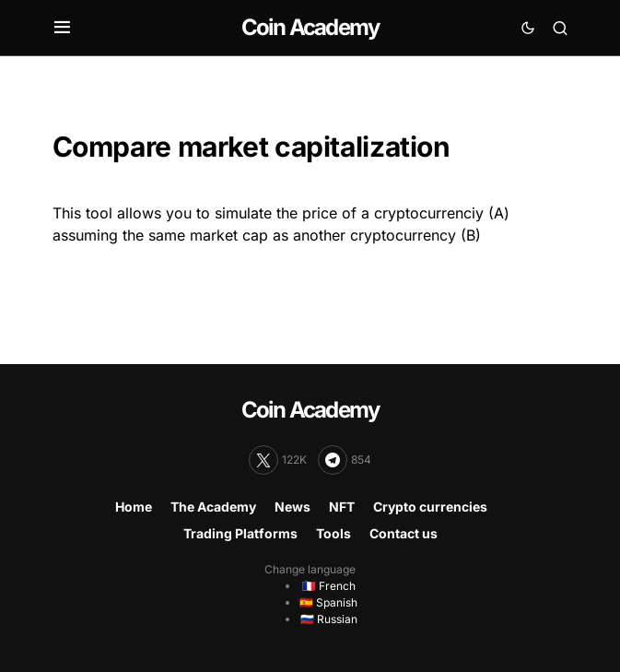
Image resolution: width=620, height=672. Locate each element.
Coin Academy (310, 27)
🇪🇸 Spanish (328, 602)
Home (134, 507)
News (292, 507)
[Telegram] (345, 460)
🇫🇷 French (329, 586)
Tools (333, 533)
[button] (62, 28)
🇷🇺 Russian (329, 619)
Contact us (404, 533)
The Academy (213, 507)
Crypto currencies (430, 507)
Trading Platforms (240, 533)
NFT (342, 507)
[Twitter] (278, 460)
